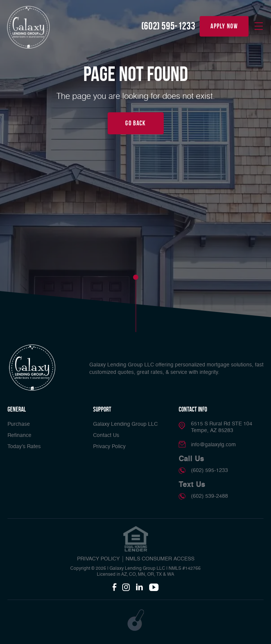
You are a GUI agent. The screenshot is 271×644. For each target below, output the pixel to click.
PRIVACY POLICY (98, 559)
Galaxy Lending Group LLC (125, 424)
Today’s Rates (24, 447)
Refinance (19, 435)
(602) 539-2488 (210, 496)
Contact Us (106, 435)
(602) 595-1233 (168, 26)
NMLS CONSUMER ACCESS (160, 559)
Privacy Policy (109, 447)
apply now (224, 26)
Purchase (19, 424)
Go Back (135, 123)
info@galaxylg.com (213, 445)
